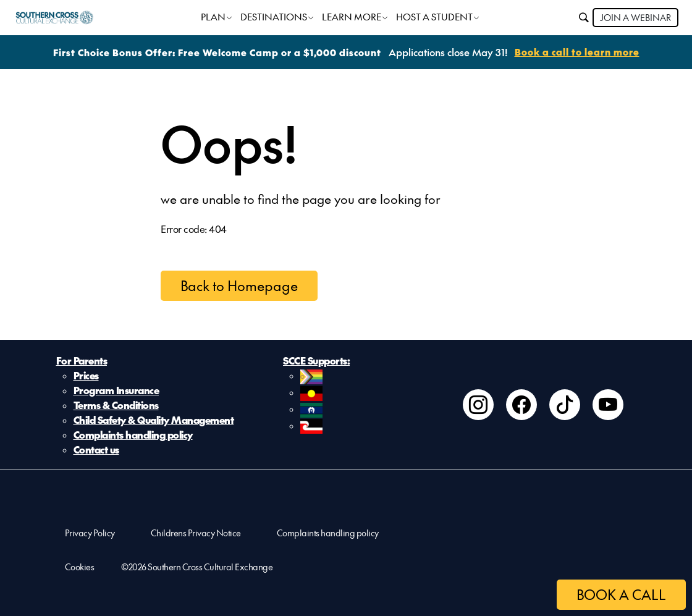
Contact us (96, 449)
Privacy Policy (90, 533)
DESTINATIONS (274, 16)
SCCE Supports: (316, 360)
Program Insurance (116, 390)
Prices (86, 375)
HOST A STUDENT (434, 16)
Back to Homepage (239, 285)
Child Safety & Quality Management (154, 420)
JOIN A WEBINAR (635, 17)
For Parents (82, 360)
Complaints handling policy (133, 434)
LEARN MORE (352, 16)
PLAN (213, 16)
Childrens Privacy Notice (196, 533)
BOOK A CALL (621, 594)
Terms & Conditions (116, 405)
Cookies (80, 567)
